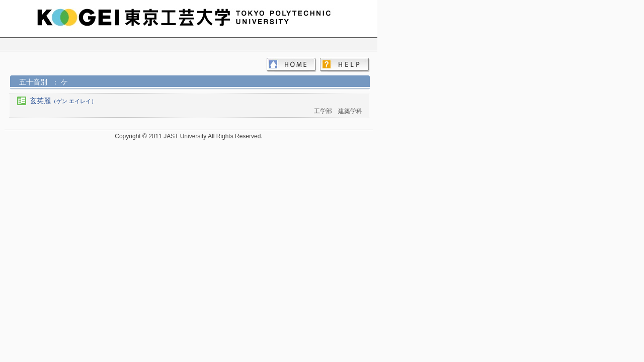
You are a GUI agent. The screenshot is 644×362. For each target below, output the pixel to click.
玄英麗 (63, 101)
